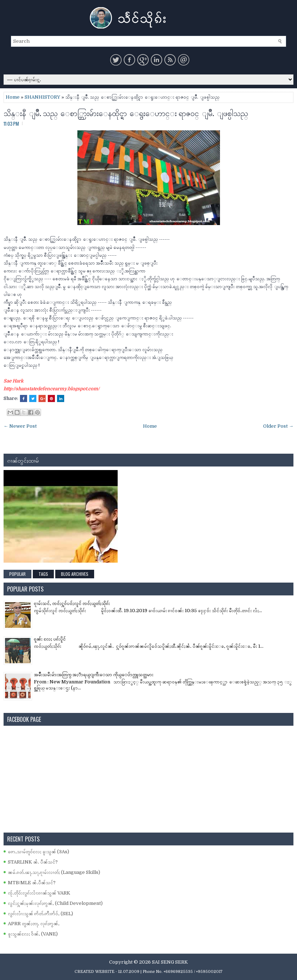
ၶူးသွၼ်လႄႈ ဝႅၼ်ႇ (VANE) (33, 934)
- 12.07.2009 (127, 972)
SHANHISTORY (42, 97)
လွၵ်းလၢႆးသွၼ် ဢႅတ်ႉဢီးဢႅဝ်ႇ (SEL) (40, 914)
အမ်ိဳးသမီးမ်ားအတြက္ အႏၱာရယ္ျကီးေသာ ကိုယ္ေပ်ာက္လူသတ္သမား (94, 675)
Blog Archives (75, 574)
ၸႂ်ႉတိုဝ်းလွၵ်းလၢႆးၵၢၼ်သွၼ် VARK (39, 893)
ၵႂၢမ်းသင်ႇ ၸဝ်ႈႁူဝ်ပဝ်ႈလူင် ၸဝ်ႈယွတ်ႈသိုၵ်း (72, 603)
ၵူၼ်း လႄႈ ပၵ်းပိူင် (50, 639)
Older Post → (278, 426)
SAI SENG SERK (170, 962)
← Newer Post (20, 426)
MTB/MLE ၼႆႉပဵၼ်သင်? (32, 883)
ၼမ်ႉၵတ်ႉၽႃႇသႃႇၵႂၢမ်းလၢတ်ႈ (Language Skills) (54, 872)
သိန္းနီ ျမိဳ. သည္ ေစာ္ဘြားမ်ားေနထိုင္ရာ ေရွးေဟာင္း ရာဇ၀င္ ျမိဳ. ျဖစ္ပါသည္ (126, 113)
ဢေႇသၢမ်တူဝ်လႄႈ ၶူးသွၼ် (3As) (39, 852)
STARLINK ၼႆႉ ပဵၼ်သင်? (33, 862)
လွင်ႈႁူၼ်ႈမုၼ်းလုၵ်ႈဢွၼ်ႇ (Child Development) (55, 903)
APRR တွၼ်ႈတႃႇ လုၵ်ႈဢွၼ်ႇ (34, 924)
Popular (17, 574)
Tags (43, 574)
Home (13, 97)
